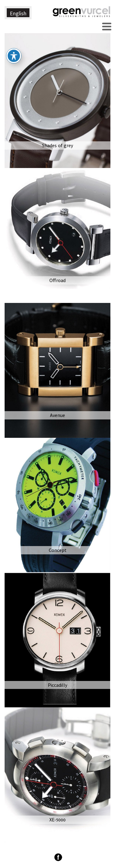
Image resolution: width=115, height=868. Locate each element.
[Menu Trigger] (107, 26)
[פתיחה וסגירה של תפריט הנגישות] (14, 46)
